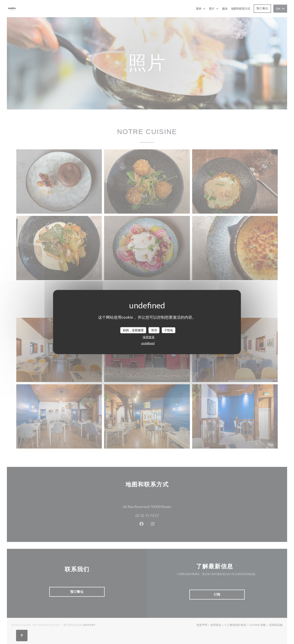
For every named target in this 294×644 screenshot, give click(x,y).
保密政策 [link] (149, 337)
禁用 (154, 330)
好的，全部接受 (133, 330)
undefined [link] (148, 343)
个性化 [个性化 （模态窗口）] (169, 330)
